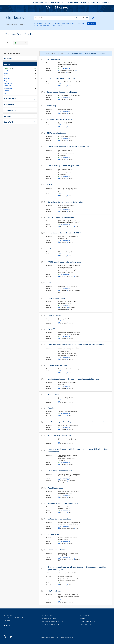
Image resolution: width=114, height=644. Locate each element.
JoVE (50, 283)
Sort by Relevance (91, 54)
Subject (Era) (9, 104)
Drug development (10, 81)
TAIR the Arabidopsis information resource (66, 262)
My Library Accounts (50, 619)
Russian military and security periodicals (64, 166)
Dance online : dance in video (60, 550)
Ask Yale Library (72, 2)
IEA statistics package (57, 365)
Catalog (49, 24)
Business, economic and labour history (64, 503)
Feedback (85, 2)
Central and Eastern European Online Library (66, 202)
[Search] (52, 18)
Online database (65, 68)
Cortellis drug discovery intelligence (62, 92)
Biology (6, 91)
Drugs (6, 73)
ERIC (49, 248)
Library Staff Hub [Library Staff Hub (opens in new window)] (86, 624)
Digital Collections (42, 26)
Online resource (65, 371)
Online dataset (64, 275)
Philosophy (7, 86)
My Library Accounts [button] (100, 2)
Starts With (9, 122)
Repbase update (53, 59)
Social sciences (9, 71)
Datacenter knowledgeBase (59, 519)
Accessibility (85, 616)
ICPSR (49, 185)
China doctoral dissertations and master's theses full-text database (76, 345)
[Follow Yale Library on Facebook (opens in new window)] (5, 625)
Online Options (65, 526)
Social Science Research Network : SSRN (64, 233)
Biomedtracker (54, 534)
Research (19, 43)
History (6, 76)
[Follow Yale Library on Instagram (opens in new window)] (7, 625)
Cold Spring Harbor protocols (60, 471)
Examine (51, 408)
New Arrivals (57, 26)
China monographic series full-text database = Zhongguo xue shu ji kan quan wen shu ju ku (77, 568)
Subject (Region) (11, 98)
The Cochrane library (56, 298)
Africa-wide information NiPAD (60, 119)
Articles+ (80, 24)
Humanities (8, 83)
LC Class (7, 116)
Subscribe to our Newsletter (53, 621)
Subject (7, 64)
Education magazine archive (60, 435)
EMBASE (51, 329)
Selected (103, 54)
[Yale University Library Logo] (57, 8)
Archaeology (8, 88)
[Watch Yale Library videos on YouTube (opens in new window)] (10, 625)
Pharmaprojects (54, 315)
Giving (82, 619)
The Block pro (54, 394)
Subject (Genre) (10, 110)
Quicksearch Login (52, 2)
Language (8, 58)
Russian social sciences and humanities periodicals (68, 147)
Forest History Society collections (61, 78)
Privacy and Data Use (88, 621)
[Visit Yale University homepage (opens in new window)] (8, 636)
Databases (92, 24)
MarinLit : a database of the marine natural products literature (73, 379)
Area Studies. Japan (56, 488)
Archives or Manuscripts (64, 24)
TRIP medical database (56, 133)
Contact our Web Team (51, 624)
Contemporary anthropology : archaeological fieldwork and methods (76, 422)
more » (6, 93)
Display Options (76, 54)
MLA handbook (54, 591)
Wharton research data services (61, 217)
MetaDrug (51, 106)
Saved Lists (38, 2)
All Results (38, 24)
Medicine (7, 78)
